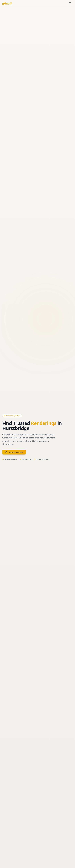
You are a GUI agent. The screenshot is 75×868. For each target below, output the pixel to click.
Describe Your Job (14, 452)
